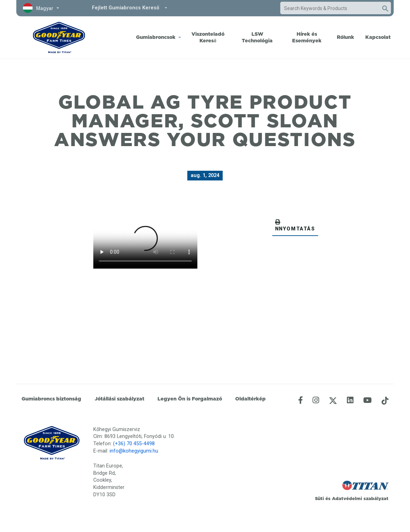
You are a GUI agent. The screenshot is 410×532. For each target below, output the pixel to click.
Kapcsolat (378, 37)
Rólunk (345, 37)
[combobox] (329, 8)
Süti (319, 498)
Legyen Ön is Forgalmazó (190, 399)
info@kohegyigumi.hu (134, 451)
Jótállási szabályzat (119, 399)
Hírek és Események (307, 37)
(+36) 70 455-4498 (134, 444)
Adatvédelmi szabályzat (360, 498)
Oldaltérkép (250, 399)
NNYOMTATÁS (295, 226)
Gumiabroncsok (156, 37)
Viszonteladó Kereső (208, 37)
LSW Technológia (257, 37)
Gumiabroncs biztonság (51, 399)
